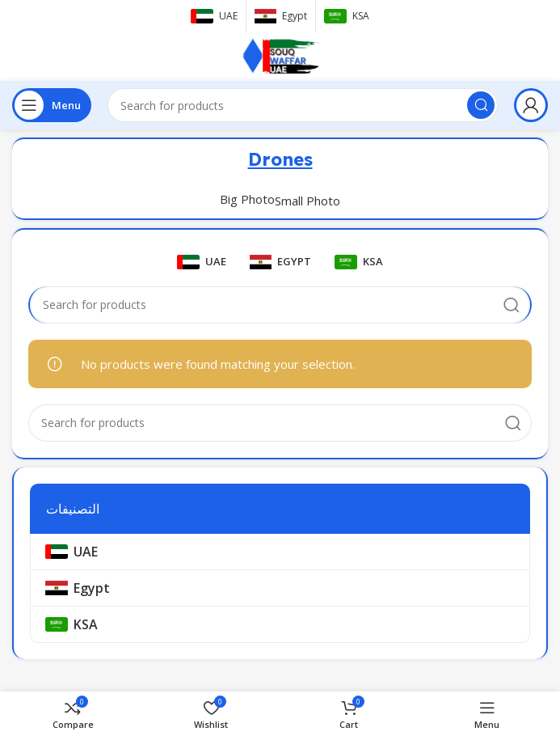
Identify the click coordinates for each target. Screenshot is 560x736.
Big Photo (247, 199)
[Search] (303, 105)
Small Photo (307, 201)
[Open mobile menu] (52, 105)
